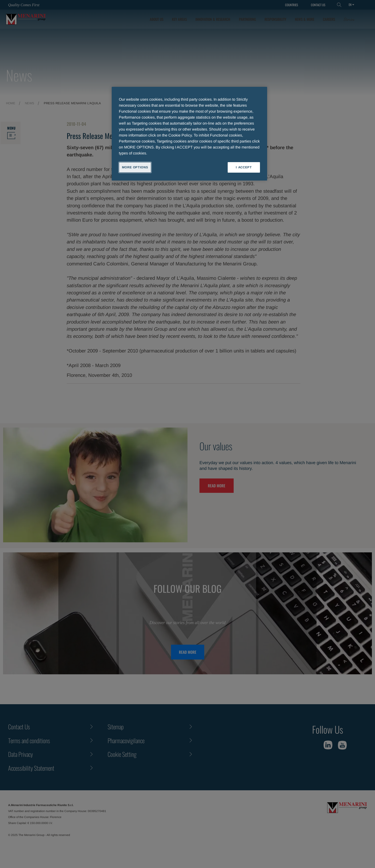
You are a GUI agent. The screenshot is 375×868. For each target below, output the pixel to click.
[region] (189, 134)
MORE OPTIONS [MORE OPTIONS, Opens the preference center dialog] (135, 167)
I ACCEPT (244, 167)
